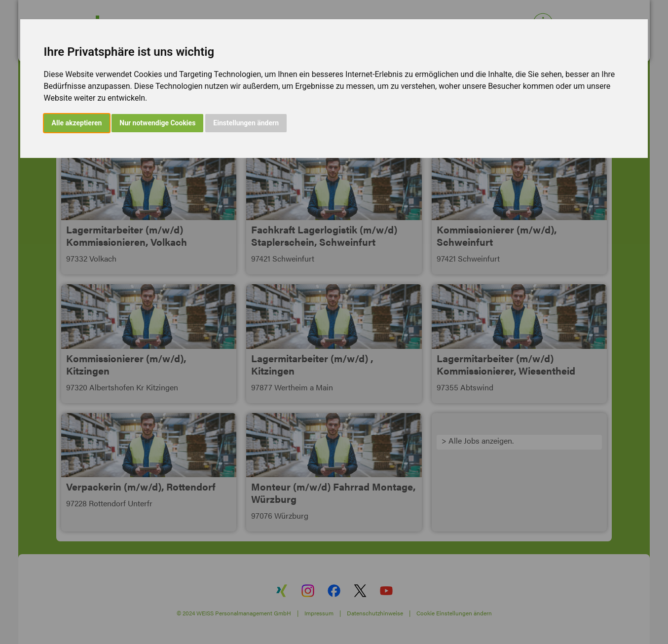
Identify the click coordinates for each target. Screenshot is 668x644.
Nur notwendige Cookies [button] (157, 123)
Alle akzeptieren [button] (77, 123)
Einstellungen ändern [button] (246, 123)
